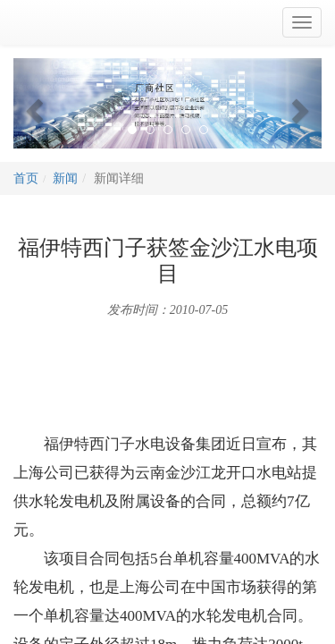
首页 (26, 178)
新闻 (65, 178)
